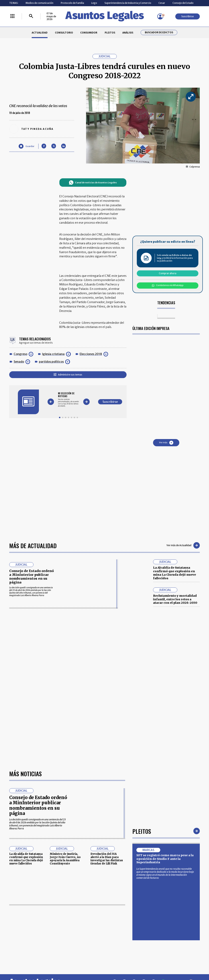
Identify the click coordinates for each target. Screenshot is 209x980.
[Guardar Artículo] (26, 146)
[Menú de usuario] (160, 16)
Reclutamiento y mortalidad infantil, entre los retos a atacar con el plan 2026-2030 (175, 599)
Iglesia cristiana (53, 354)
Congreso (20, 354)
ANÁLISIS (128, 33)
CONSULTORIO (64, 33)
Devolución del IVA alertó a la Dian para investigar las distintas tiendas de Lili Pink (107, 859)
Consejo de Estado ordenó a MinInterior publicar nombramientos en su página (31, 577)
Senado (19, 362)
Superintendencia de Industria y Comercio (128, 3)
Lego (94, 3)
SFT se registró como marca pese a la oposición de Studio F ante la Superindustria (165, 859)
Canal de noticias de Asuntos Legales (93, 183)
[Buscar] (31, 16)
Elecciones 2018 (91, 354)
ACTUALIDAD (40, 33)
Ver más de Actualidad (183, 545)
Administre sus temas (68, 375)
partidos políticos (51, 362)
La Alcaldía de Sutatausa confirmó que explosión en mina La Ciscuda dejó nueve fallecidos (175, 573)
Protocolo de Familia (72, 3)
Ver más (166, 443)
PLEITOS (110, 33)
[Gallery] (68, 399)
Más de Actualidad (33, 545)
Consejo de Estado (183, 3)
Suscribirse (188, 16)
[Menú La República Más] (12, 16)
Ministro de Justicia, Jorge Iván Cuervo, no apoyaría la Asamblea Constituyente (65, 859)
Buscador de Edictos (159, 32)
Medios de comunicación (39, 3)
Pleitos (142, 831)
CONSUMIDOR (89, 33)
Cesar (162, 3)
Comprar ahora (168, 273)
